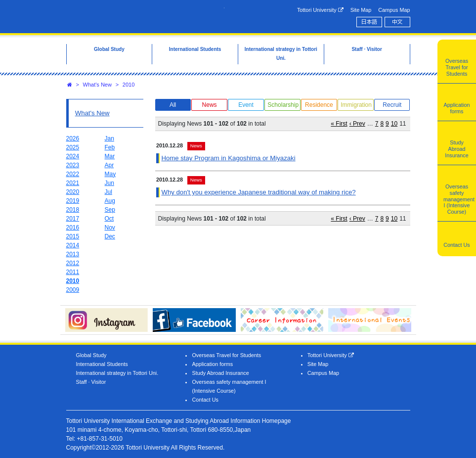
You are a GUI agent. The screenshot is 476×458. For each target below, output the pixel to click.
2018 (73, 210)
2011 (73, 272)
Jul (108, 192)
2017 (73, 219)
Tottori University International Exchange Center (145, 16)
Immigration (356, 105)
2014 (73, 245)
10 (394, 124)
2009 (73, 290)
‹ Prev (357, 124)
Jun (109, 183)
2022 (73, 174)
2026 (73, 138)
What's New (97, 85)
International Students (102, 364)
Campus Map (394, 10)
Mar (110, 156)
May (110, 174)
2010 (129, 85)
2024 (73, 156)
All (173, 105)
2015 (73, 236)
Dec (110, 236)
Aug (110, 201)
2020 (73, 192)
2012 (73, 263)
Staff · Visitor (91, 382)
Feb (110, 147)
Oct (109, 219)
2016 (73, 228)
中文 (397, 22)
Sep (110, 210)
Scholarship (283, 105)
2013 (73, 254)
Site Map (361, 10)
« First (339, 124)
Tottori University (320, 10)
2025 (73, 147)
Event (246, 105)
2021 (73, 183)
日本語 (369, 22)
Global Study (91, 355)
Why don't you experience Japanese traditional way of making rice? (258, 192)
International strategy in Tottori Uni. (117, 373)
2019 (73, 201)
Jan (109, 138)
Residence (319, 105)
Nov (110, 228)
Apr (109, 165)
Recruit (392, 105)
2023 (73, 165)
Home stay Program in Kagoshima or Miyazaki (228, 158)
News (210, 105)
